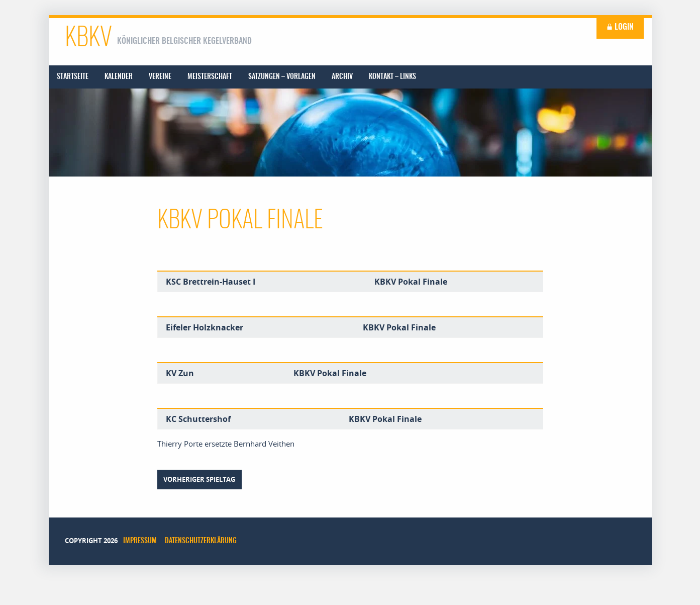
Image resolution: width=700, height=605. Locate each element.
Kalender (119, 77)
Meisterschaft (210, 77)
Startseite (73, 77)
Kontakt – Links (392, 77)
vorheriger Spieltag (199, 479)
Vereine (160, 77)
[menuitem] (73, 77)
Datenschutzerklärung (201, 541)
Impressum (140, 541)
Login (620, 27)
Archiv (342, 77)
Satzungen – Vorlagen (282, 77)
